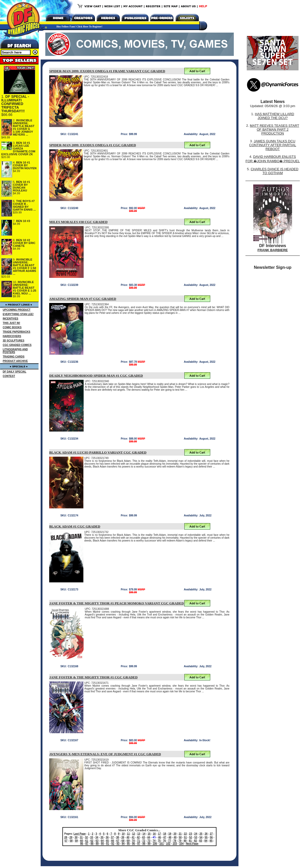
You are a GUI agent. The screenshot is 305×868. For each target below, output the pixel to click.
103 (175, 844)
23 (190, 834)
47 (165, 837)
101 (162, 844)
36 (107, 837)
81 (190, 841)
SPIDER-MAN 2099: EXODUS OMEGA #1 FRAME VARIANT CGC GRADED (107, 71)
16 (154, 834)
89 (97, 844)
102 (168, 844)
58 (71, 841)
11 (128, 834)
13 (139, 834)
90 (102, 844)
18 (165, 834)
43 (143, 837)
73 (149, 841)
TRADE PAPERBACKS (17, 332)
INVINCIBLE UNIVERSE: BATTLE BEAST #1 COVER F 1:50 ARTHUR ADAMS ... (24, 267)
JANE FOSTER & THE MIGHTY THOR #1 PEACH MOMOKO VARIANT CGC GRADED (117, 603)
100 (155, 844)
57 (66, 841)
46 (159, 837)
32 (86, 837)
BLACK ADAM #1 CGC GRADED (75, 526)
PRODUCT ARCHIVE (15, 361)
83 (201, 841)
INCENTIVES (11, 319)
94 (123, 844)
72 (144, 841)
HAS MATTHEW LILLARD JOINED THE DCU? (275, 116)
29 (71, 837)
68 (123, 841)
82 (196, 841)
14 (144, 834)
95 (128, 844)
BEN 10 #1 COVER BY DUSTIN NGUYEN (25, 165)
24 (196, 834)
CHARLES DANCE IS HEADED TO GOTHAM (274, 171)
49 (175, 837)
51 (185, 837)
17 (159, 834)
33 (92, 837)
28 (66, 837)
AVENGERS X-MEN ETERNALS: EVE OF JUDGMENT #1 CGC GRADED (105, 754)
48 (170, 837)
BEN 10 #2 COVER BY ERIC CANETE (24, 243)
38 (117, 837)
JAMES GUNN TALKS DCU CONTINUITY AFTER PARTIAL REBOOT (273, 145)
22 (185, 834)
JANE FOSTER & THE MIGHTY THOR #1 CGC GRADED (93, 677)
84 (206, 841)
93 (118, 844)
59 (76, 841)
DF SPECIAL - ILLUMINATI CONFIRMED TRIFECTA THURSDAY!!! (15, 104)
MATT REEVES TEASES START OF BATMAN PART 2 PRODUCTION (274, 129)
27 (211, 834)
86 (82, 844)
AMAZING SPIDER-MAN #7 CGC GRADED (83, 299)
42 (138, 837)
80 (185, 841)
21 (180, 834)
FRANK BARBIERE (273, 250)
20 (175, 834)
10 (123, 834)
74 (154, 841)
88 (92, 844)
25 (201, 834)
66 (112, 841)
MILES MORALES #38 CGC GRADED (78, 222)
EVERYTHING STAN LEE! (18, 314)
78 (175, 841)
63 (97, 841)
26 (206, 834)
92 (113, 844)
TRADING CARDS (14, 357)
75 (159, 841)
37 (112, 837)
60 (81, 841)
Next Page (192, 844)
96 (133, 844)
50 (180, 837)
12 (133, 834)
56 (211, 837)
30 (76, 837)
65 (107, 841)
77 (169, 841)
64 (102, 841)
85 (211, 841)
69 (128, 841)
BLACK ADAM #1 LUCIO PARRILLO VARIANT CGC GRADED (98, 452)
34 (97, 837)
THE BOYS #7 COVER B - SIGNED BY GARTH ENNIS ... (24, 205)
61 (87, 841)
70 (133, 841)
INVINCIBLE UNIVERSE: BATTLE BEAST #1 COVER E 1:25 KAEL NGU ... (25, 288)
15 (149, 834)
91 (108, 844)
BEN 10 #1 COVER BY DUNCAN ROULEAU (21, 186)
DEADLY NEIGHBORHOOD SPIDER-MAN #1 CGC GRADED (96, 376)
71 (138, 841)
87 (87, 844)
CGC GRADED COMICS (17, 345)
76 (164, 841)
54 (201, 837)
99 (149, 844)
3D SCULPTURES (14, 341)
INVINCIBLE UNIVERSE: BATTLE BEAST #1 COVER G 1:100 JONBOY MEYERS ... (24, 127)
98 (144, 844)
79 (180, 841)
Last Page (80, 834)
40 (128, 837)
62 (92, 841)
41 (133, 837)
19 (170, 834)
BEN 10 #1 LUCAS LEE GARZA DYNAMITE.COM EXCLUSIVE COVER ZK (18, 149)
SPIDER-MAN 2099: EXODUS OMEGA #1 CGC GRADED (93, 145)
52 (190, 837)
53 (196, 837)
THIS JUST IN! (12, 323)
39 (123, 837)
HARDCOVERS (12, 336)
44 (148, 837)
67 (118, 841)
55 (206, 837)
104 (181, 844)
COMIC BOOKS (12, 327)
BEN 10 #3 (23, 221)
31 (81, 837)
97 (139, 844)
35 (102, 837)
